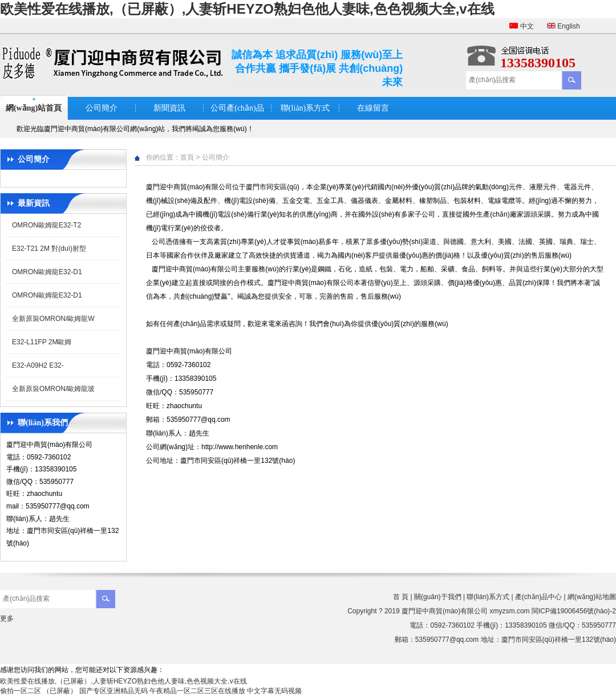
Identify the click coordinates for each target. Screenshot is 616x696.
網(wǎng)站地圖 (592, 597)
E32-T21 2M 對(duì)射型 (49, 249)
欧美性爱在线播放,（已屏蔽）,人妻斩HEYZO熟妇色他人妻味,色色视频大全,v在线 (247, 9)
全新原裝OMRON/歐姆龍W (53, 319)
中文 (521, 26)
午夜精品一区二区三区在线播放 (197, 691)
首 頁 (401, 597)
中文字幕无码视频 (274, 691)
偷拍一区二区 (21, 691)
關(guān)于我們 (438, 597)
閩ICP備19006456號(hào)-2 (574, 611)
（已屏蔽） (60, 691)
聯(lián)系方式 (305, 108)
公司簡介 (102, 108)
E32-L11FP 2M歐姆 (42, 342)
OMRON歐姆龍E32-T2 (46, 225)
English (564, 26)
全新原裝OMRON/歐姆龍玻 (53, 389)
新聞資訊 (169, 108)
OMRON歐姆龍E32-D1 (47, 272)
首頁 (187, 157)
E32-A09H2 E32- (38, 365)
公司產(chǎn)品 (237, 108)
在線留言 (373, 108)
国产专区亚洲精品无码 (114, 691)
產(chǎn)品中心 (538, 597)
